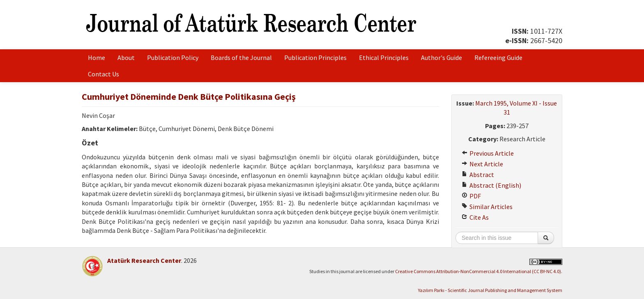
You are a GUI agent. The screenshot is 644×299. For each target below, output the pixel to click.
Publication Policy (173, 57)
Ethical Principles (384, 57)
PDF (471, 196)
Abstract (478, 175)
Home (97, 57)
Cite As (475, 217)
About (126, 57)
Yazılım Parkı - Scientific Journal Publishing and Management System (490, 290)
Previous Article (488, 153)
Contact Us (103, 74)
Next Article (482, 164)
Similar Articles (487, 207)
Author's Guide (442, 57)
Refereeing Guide (498, 57)
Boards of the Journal (241, 57)
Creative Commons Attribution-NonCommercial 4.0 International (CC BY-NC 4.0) (478, 271)
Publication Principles (315, 57)
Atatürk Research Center (144, 260)
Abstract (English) (491, 185)
